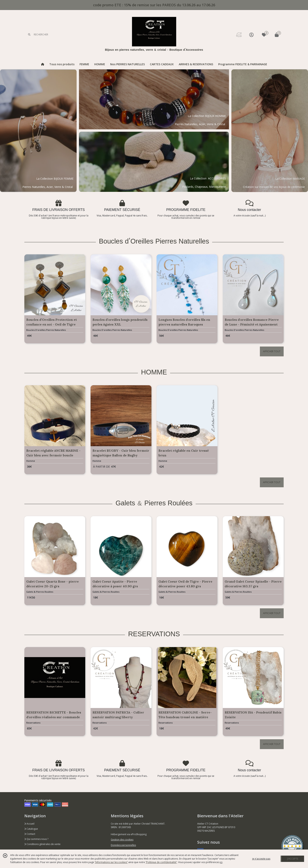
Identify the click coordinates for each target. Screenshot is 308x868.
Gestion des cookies (122, 840)
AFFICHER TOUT (272, 351)
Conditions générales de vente (42, 844)
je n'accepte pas (261, 859)
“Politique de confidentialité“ (161, 862)
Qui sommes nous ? (36, 839)
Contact (30, 834)
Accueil (29, 824)
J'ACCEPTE (293, 859)
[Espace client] (251, 35)
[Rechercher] (29, 35)
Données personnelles (123, 845)
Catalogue (31, 829)
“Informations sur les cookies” (111, 862)
